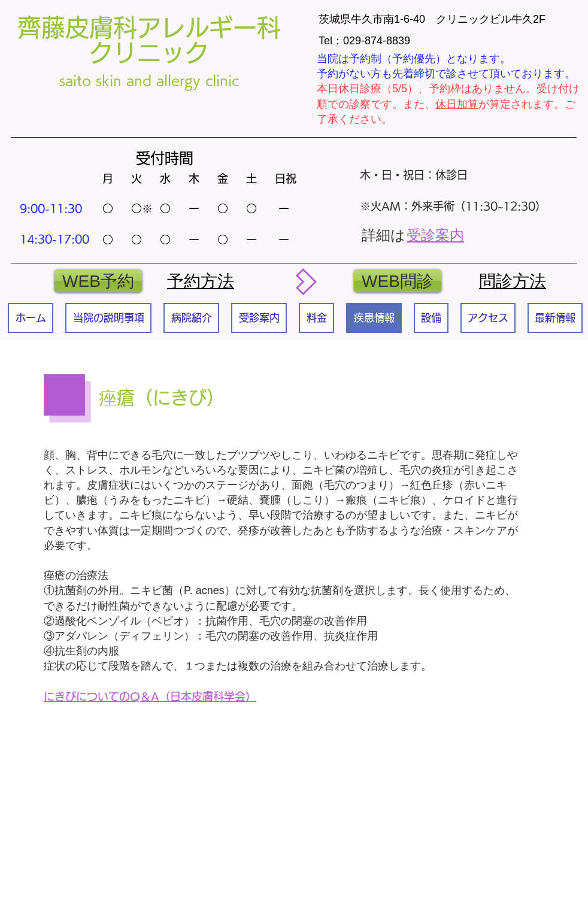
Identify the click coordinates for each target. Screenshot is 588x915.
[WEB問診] (398, 281)
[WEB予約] (98, 281)
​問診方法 (513, 281)
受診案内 (435, 235)
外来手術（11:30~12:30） (479, 206)
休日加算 (457, 104)
